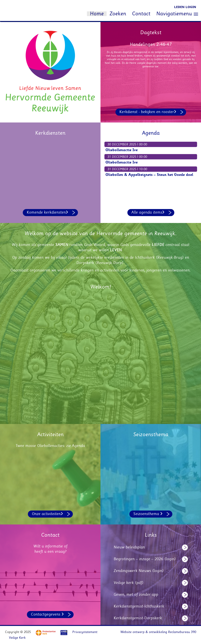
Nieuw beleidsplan (129, 547)
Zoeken (118, 14)
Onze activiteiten (47, 514)
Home (97, 14)
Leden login (185, 7)
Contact (141, 14)
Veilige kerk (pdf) (129, 583)
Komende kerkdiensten (47, 212)
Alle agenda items (148, 212)
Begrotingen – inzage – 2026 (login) (145, 559)
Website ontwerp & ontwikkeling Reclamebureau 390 (158, 632)
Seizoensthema (148, 514)
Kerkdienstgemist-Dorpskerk (138, 618)
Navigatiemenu (177, 14)
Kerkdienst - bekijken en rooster (148, 112)
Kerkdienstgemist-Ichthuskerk (139, 606)
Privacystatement (85, 632)
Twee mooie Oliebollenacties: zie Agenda (50, 446)
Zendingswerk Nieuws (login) (139, 571)
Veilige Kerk (17, 638)
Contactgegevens (47, 614)
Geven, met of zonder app (136, 595)
